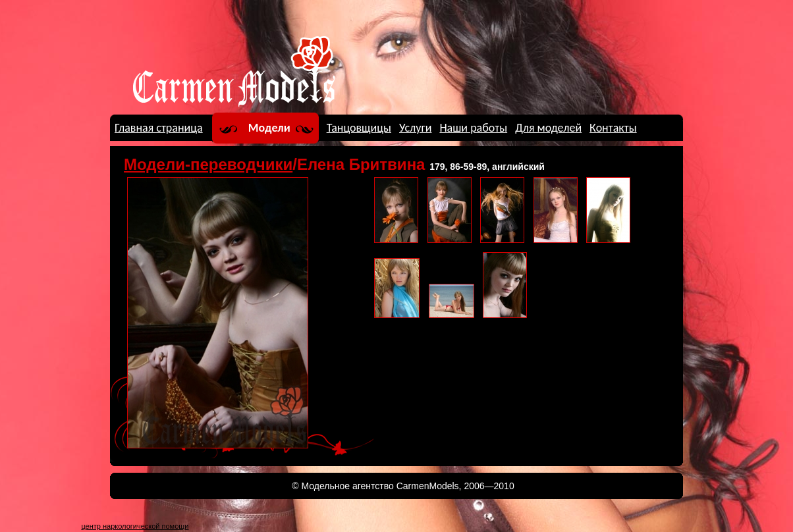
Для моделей (548, 128)
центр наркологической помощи (135, 526)
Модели (269, 128)
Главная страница (159, 128)
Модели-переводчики (208, 164)
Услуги (415, 128)
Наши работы (473, 128)
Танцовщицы (359, 128)
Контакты (613, 128)
